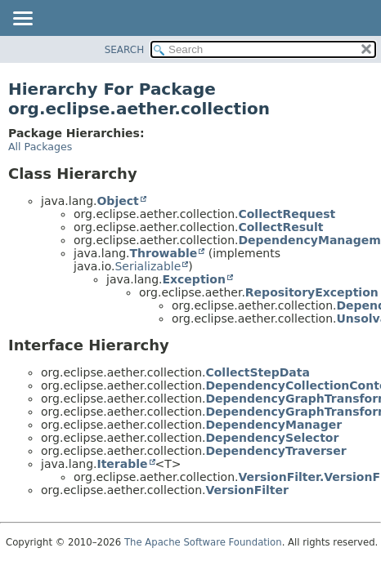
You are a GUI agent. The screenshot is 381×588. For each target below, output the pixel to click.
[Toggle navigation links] (22, 20)
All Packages (40, 147)
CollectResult (280, 227)
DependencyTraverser (276, 451)
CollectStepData (257, 372)
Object (117, 201)
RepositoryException (312, 292)
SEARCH (125, 50)
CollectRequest (287, 214)
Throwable (163, 253)
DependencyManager (273, 425)
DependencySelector (272, 438)
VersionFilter (247, 490)
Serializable (148, 266)
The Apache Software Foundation (203, 542)
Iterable (122, 464)
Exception (194, 279)
